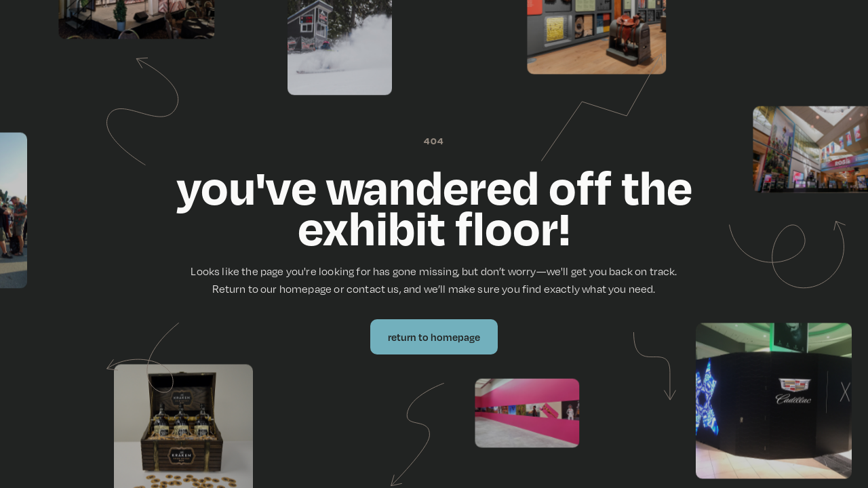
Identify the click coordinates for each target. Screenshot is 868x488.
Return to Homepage (434, 337)
